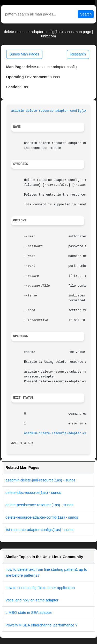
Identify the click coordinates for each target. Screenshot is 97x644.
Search (86, 14)
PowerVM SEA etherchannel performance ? (41, 625)
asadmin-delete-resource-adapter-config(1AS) (51, 111)
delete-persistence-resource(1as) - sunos (39, 505)
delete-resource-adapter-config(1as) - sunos (42, 517)
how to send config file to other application (40, 588)
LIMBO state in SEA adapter (29, 613)
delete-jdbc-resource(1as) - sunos (33, 493)
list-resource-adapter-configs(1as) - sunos (40, 530)
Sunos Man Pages (24, 54)
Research (78, 54)
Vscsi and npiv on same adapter (32, 600)
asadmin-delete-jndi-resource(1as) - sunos (40, 480)
